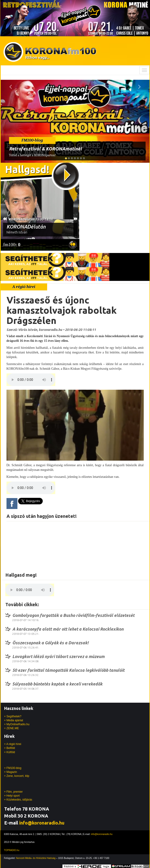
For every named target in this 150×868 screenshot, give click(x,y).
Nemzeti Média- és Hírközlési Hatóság (36, 858)
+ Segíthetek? (13, 716)
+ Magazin (11, 772)
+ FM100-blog (13, 768)
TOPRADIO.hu (12, 850)
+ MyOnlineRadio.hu (17, 724)
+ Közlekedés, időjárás (18, 800)
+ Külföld (10, 752)
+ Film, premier (13, 792)
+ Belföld (10, 748)
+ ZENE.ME (12, 728)
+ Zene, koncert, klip (17, 776)
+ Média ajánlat (14, 720)
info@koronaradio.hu (42, 823)
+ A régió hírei (13, 744)
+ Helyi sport (12, 796)
